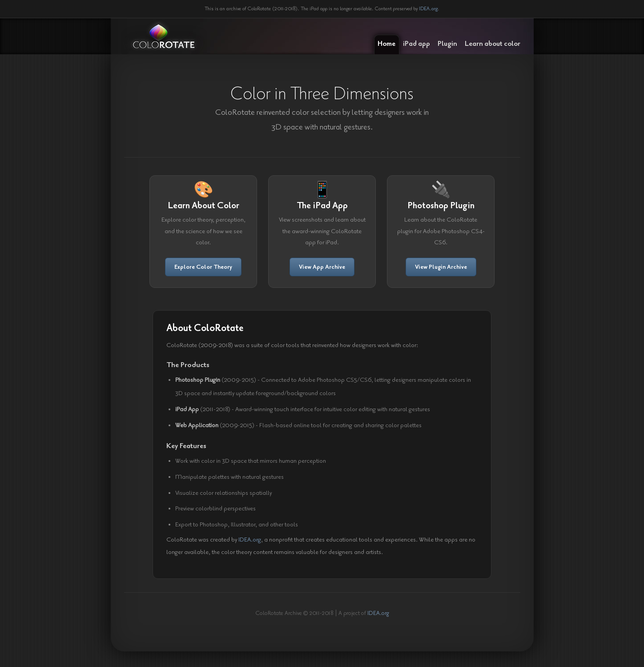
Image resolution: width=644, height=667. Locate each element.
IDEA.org (428, 9)
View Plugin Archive (441, 267)
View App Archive (322, 267)
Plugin (447, 44)
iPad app (417, 44)
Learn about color (493, 44)
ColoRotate (164, 36)
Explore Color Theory (203, 267)
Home (386, 44)
